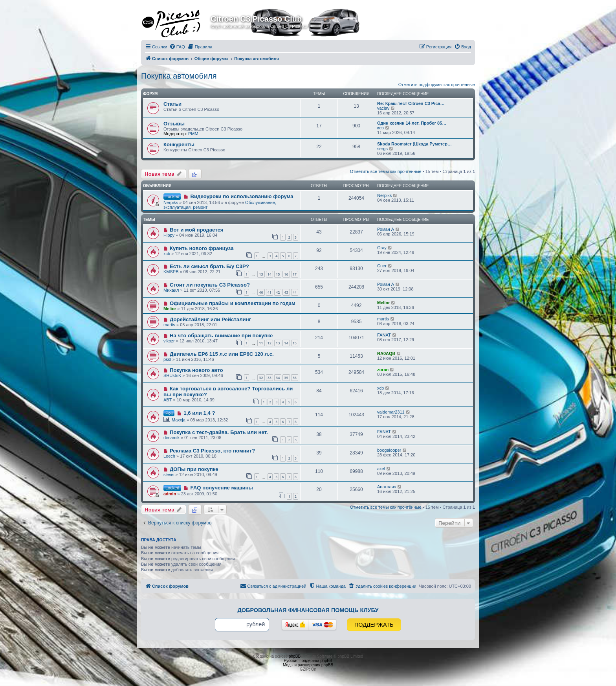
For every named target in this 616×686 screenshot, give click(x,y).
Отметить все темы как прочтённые (386, 171)
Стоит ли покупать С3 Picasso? (210, 285)
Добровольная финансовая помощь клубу (308, 610)
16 (286, 274)
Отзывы (174, 124)
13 (261, 274)
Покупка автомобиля (179, 76)
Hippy (169, 235)
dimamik (171, 438)
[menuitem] (177, 47)
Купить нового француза (202, 248)
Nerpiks (171, 202)
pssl (167, 359)
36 (295, 378)
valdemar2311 (391, 412)
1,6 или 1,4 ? (199, 413)
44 (295, 292)
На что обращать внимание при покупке (221, 336)
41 (269, 292)
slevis (169, 474)
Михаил (171, 290)
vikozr (169, 341)
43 (286, 292)
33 (269, 378)
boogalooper (389, 450)
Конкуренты (179, 144)
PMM (193, 134)
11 (261, 343)
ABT (168, 400)
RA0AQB (386, 353)
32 (261, 378)
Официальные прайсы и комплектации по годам (233, 303)
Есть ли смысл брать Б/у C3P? (209, 266)
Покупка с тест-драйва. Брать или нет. (219, 432)
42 (278, 292)
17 (295, 274)
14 (269, 274)
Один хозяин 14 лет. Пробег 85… (412, 123)
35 (286, 378)
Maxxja (179, 420)
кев (380, 128)
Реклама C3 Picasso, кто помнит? (212, 451)
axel (381, 469)
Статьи (172, 104)
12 (269, 343)
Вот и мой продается (197, 230)
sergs (382, 149)
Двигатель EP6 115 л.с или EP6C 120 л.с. (222, 354)
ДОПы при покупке (194, 469)
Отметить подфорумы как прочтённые (437, 85)
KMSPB (171, 272)
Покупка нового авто (196, 370)
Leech (169, 456)
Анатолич (387, 487)
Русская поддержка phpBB (308, 661)
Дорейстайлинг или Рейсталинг (210, 319)
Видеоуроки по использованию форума (242, 196)
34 (278, 378)
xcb (167, 254)
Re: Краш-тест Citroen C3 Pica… (411, 103)
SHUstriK (172, 375)
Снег (382, 266)
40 (261, 292)
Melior (170, 309)
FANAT (384, 335)
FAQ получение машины (221, 488)
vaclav (383, 108)
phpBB (295, 656)
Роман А (386, 229)
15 (278, 274)
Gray (382, 248)
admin (170, 494)
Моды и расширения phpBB (308, 665)
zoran (383, 370)
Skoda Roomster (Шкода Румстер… (414, 144)
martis (169, 325)
